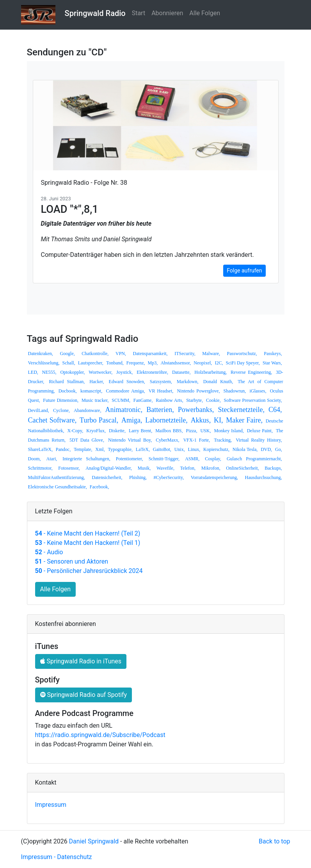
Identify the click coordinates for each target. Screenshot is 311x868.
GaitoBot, (162, 449)
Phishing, (138, 477)
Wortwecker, (100, 372)
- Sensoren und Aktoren (72, 561)
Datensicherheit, (107, 477)
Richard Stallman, (67, 382)
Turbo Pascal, (99, 420)
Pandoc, (63, 449)
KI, (219, 420)
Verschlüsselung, (44, 363)
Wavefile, (165, 468)
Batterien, (160, 410)
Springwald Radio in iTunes (81, 661)
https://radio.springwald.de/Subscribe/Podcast (100, 735)
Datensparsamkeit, (150, 354)
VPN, (121, 354)
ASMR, (192, 459)
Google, (67, 354)
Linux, (194, 449)
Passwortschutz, (242, 354)
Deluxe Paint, (260, 431)
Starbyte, (195, 400)
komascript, (91, 391)
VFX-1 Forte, (197, 440)
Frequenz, (136, 363)
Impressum (51, 805)
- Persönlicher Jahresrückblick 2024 (89, 571)
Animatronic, (124, 410)
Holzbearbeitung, (211, 372)
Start (139, 13)
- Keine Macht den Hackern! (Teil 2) (88, 533)
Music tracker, (95, 400)
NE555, (49, 372)
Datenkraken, (41, 354)
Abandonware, (87, 410)
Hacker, (97, 382)
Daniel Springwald (94, 841)
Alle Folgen (205, 13)
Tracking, (223, 440)
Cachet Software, (52, 420)
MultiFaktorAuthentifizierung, (57, 477)
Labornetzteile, (166, 420)
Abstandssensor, (176, 363)
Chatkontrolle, (95, 354)
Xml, (100, 449)
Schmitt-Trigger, (164, 459)
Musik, (144, 468)
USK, (205, 431)
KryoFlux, (96, 431)
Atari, (52, 459)
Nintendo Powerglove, (198, 391)
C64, (275, 410)
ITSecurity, (185, 354)
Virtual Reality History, (259, 440)
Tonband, (115, 363)
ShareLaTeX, (40, 449)
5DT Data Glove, (87, 440)
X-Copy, (75, 431)
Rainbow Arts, (169, 400)
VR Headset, (161, 391)
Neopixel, (203, 363)
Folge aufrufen (244, 270)
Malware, (211, 354)
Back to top (274, 841)
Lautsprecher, (91, 363)
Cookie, (213, 400)
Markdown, (188, 382)
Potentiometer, (130, 459)
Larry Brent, (140, 431)
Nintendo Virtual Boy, (130, 440)
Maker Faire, (244, 420)
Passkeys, (273, 354)
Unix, (180, 449)
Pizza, (191, 431)
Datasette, (181, 372)
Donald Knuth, (218, 382)
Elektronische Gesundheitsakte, (58, 487)
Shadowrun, (235, 391)
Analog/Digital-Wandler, (109, 468)
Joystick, (124, 372)
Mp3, (153, 363)
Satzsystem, (161, 382)
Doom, (35, 459)
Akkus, (201, 420)
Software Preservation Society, (253, 400)
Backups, (273, 468)
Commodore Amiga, (125, 391)
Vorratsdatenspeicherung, (214, 477)
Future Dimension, (61, 400)
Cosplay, (213, 459)
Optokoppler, (72, 372)
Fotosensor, (69, 468)
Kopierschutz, (216, 449)
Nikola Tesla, (245, 449)
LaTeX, (143, 449)
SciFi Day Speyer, (243, 363)
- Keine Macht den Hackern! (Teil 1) (88, 543)
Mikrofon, (211, 468)
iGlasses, (258, 391)
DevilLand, (39, 410)
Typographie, (120, 449)
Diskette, (117, 431)
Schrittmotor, (40, 468)
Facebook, (100, 487)
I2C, (219, 363)
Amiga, (132, 420)
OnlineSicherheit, (242, 468)
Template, (83, 449)
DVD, (266, 449)
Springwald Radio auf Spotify (84, 695)
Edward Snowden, (127, 382)
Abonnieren (167, 13)
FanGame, (143, 400)
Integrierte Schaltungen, (86, 459)
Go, (279, 449)
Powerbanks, (196, 410)
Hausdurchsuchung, (264, 477)
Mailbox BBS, (169, 431)
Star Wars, (272, 363)
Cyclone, (61, 410)
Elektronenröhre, (152, 372)
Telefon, (188, 468)
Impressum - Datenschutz (57, 857)
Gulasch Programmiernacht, (254, 459)
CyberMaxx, (167, 440)
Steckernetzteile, (241, 410)
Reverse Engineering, (251, 372)
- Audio (49, 552)
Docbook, (68, 391)
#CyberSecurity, (169, 477)
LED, (33, 372)
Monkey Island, (229, 431)
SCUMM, (121, 400)
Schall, (69, 363)
